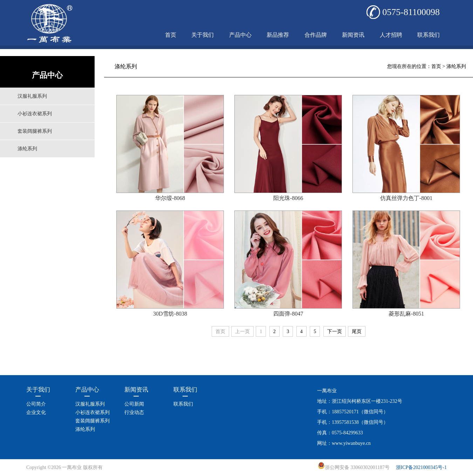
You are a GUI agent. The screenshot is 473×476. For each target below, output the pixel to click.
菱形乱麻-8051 (406, 314)
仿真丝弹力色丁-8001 (406, 198)
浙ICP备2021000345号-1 (421, 467)
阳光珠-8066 (288, 198)
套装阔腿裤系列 (35, 131)
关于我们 (203, 35)
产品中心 (240, 35)
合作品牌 (316, 35)
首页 (171, 35)
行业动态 (134, 412)
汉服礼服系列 (32, 96)
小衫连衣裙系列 (35, 114)
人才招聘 (391, 35)
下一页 (335, 332)
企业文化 (36, 412)
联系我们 (429, 35)
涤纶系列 (27, 149)
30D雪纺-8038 (170, 314)
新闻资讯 (353, 35)
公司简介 (36, 404)
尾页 (357, 332)
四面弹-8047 (288, 314)
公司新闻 (134, 404)
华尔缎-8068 (170, 198)
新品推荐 (278, 35)
